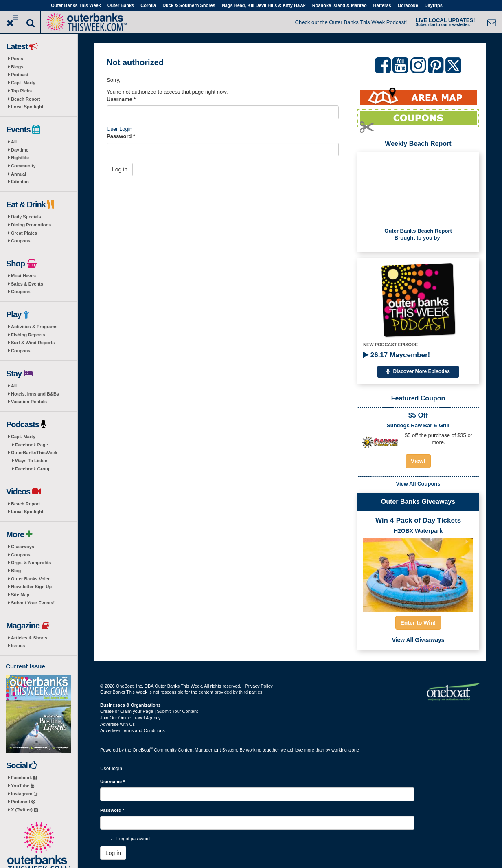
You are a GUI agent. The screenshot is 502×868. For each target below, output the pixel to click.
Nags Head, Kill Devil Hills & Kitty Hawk (264, 5)
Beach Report (26, 99)
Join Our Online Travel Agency (130, 718)
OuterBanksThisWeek (34, 453)
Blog (16, 571)
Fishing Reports (28, 335)
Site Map (20, 595)
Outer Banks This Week (76, 5)
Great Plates (24, 233)
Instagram (24, 794)
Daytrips (434, 5)
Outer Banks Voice (31, 579)
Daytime (20, 150)
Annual (19, 174)
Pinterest (23, 802)
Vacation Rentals (29, 402)
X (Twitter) (24, 810)
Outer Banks (121, 5)
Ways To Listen (31, 461)
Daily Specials (26, 217)
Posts (17, 59)
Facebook (24, 778)
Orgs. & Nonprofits (31, 563)
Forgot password (133, 839)
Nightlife (20, 158)
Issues (18, 646)
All (14, 142)
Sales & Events (27, 284)
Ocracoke (408, 5)
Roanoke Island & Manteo (340, 5)
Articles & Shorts (29, 638)
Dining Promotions (31, 225)
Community (23, 166)
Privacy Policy (259, 686)
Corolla (148, 5)
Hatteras (382, 5)
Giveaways (23, 547)
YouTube (23, 786)
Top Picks (21, 91)
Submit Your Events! (33, 603)
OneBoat (143, 750)
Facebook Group (33, 469)
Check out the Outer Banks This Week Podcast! (351, 22)
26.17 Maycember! (397, 355)
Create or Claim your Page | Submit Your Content (149, 711)
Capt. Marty (23, 83)
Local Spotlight (27, 107)
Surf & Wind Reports (33, 343)
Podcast (20, 75)
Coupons (21, 241)
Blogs (17, 67)
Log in (120, 169)
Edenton (20, 182)
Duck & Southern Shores (189, 5)
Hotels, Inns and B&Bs (35, 394)
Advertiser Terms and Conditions (133, 730)
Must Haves (23, 276)
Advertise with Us (117, 724)
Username (121, 99)
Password (121, 136)
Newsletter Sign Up (31, 587)
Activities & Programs (34, 327)
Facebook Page (32, 445)
